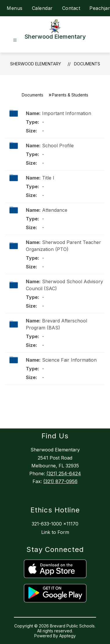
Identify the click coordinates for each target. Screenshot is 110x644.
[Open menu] (15, 40)
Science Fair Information (69, 360)
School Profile (58, 146)
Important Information (67, 113)
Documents (87, 64)
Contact (71, 8)
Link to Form (55, 532)
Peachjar (100, 8)
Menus (15, 8)
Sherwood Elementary (36, 64)
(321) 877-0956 (60, 481)
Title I (48, 178)
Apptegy (67, 636)
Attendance (55, 210)
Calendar (42, 8)
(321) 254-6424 (64, 473)
